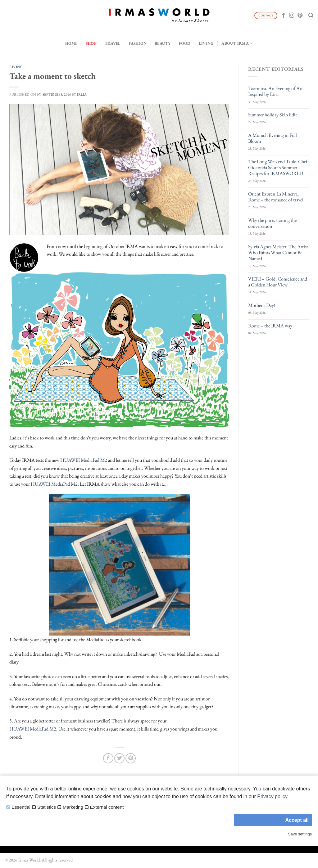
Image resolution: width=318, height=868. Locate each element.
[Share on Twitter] (119, 758)
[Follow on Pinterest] (300, 16)
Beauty (163, 43)
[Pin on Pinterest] (131, 758)
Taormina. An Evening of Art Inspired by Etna (275, 91)
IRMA (82, 94)
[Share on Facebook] (108, 758)
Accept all (297, 820)
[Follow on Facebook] (284, 16)
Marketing (73, 807)
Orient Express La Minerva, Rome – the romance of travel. (276, 197)
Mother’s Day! (262, 305)
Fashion (138, 43)
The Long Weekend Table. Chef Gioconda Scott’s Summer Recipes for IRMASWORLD (278, 168)
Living (206, 43)
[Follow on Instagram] (292, 16)
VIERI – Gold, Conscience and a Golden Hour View (278, 282)
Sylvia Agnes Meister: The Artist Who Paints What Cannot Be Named (278, 253)
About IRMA (237, 43)
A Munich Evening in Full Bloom (273, 138)
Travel (113, 43)
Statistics (47, 807)
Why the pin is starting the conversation (272, 223)
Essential (21, 807)
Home (71, 43)
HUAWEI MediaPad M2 (84, 460)
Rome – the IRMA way (270, 326)
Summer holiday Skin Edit (273, 115)
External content (107, 807)
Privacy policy (272, 796)
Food (185, 43)
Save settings (300, 834)
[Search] (311, 15)
